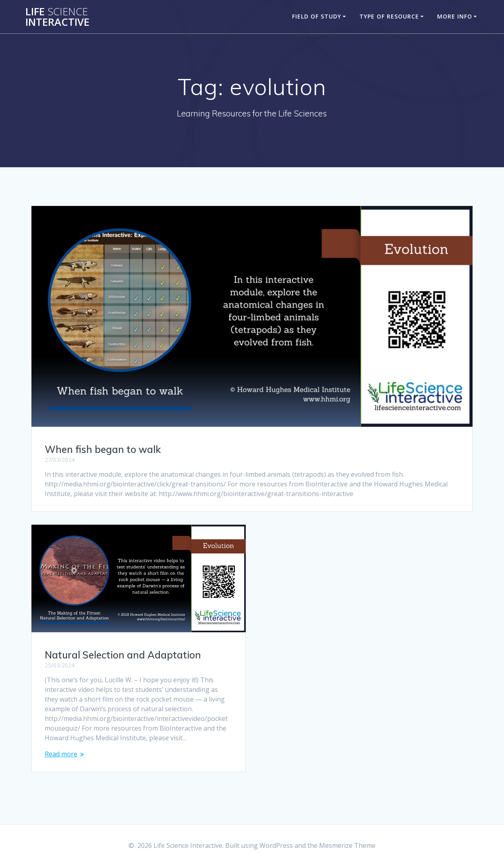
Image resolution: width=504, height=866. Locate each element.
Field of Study (317, 16)
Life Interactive (57, 17)
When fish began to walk (103, 449)
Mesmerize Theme (347, 845)
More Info (455, 16)
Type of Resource (389, 16)
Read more (61, 754)
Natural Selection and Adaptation (123, 655)
